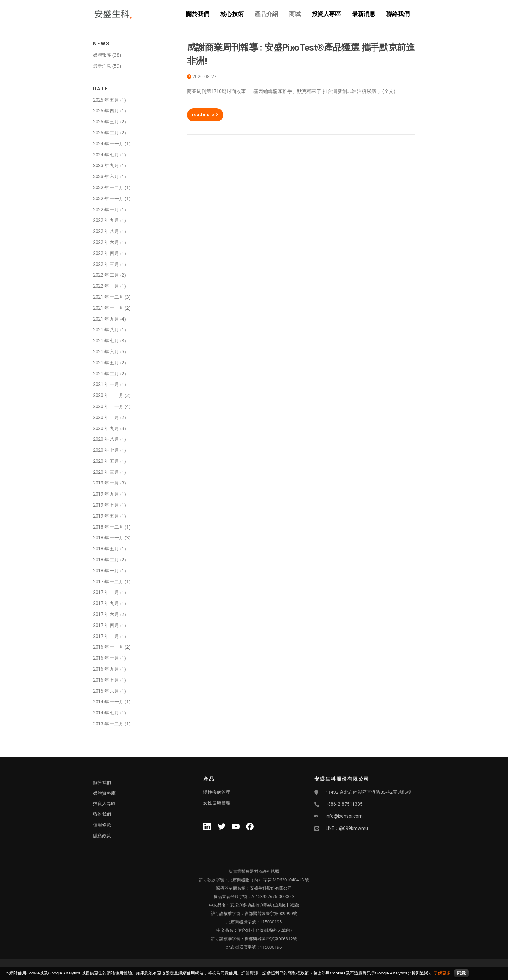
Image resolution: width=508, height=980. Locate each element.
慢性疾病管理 (217, 792)
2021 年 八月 (106, 330)
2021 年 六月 (106, 352)
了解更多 (442, 973)
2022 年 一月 (106, 286)
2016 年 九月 (106, 669)
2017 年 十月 (106, 592)
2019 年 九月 (106, 494)
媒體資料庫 (104, 793)
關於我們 (198, 14)
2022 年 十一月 (108, 199)
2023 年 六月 (106, 177)
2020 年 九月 (106, 428)
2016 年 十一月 (108, 647)
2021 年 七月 (106, 341)
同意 (461, 973)
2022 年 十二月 (108, 188)
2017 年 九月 (106, 603)
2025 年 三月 (106, 122)
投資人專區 (326, 14)
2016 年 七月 (106, 680)
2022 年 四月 (106, 253)
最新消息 (364, 14)
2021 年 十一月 (108, 308)
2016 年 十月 (106, 658)
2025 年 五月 (106, 100)
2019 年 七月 (106, 505)
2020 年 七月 (106, 450)
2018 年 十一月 (108, 538)
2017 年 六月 (106, 614)
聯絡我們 (398, 14)
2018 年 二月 (106, 560)
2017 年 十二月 (108, 582)
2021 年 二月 (106, 374)
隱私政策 (102, 836)
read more (205, 114)
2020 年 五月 (106, 461)
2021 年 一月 (106, 384)
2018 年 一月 (106, 571)
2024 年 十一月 (108, 144)
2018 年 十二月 (108, 527)
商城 (295, 14)
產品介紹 (266, 14)
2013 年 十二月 (108, 724)
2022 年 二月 (106, 275)
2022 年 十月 (106, 210)
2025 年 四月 (106, 111)
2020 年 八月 (106, 439)
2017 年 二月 (106, 636)
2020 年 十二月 (108, 395)
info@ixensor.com (344, 816)
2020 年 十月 (106, 417)
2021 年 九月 (106, 319)
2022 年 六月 (106, 242)
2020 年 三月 (106, 472)
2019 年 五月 (106, 516)
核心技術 (232, 14)
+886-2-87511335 (344, 804)
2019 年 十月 (106, 483)
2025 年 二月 (106, 133)
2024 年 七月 (106, 155)
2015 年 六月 (106, 691)
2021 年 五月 (106, 363)
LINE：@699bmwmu (347, 828)
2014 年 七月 (106, 713)
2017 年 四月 (106, 625)
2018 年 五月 (106, 549)
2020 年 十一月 (108, 406)
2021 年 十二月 (108, 297)
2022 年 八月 (106, 231)
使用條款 (102, 825)
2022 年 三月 (106, 264)
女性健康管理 (217, 803)
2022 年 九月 (106, 220)
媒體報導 (102, 55)
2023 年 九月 (106, 165)
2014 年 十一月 (108, 702)
